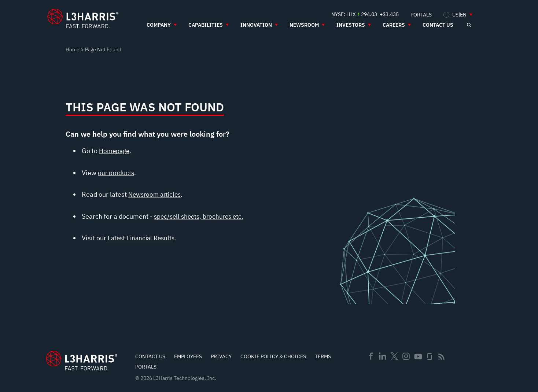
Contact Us (150, 356)
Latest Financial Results (143, 238)
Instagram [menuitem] (406, 356)
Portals (146, 367)
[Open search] (469, 25)
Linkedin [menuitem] (383, 356)
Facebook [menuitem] (371, 356)
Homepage (115, 151)
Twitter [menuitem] (394, 356)
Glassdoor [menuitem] (430, 356)
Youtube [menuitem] (418, 357)
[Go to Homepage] (82, 361)
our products (117, 173)
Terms (323, 356)
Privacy (221, 356)
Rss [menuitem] (441, 357)
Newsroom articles (156, 194)
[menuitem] (421, 14)
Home (73, 49)
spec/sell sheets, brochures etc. (201, 216)
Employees (188, 356)
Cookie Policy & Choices (273, 356)
